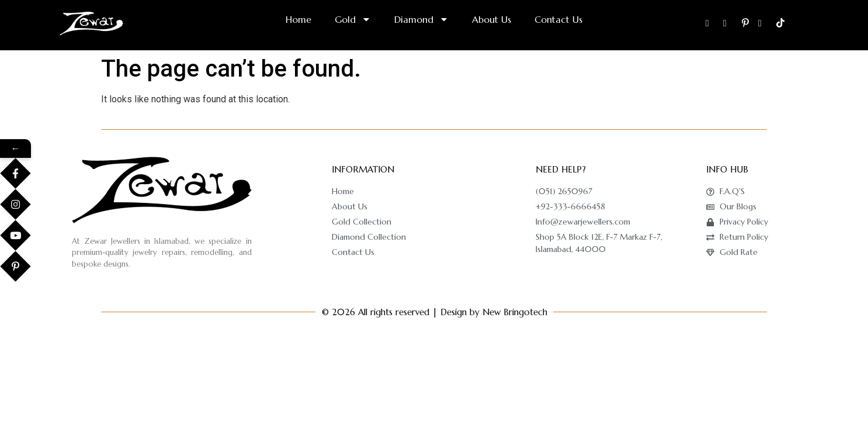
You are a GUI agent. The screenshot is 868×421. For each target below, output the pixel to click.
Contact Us (558, 19)
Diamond (421, 19)
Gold (353, 19)
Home (298, 19)
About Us (492, 19)
